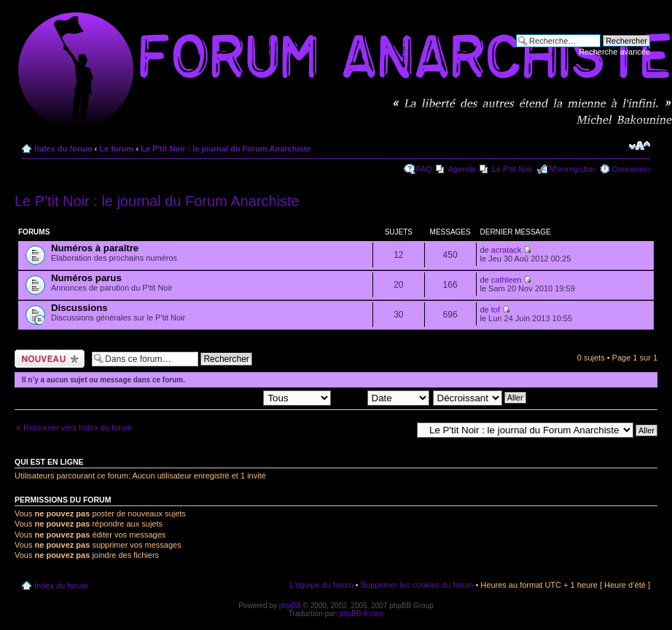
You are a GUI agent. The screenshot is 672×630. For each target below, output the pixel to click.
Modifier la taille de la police (640, 146)
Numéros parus (86, 278)
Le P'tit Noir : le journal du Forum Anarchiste (226, 149)
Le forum (116, 149)
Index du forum (63, 149)
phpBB (290, 606)
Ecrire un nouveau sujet (50, 359)
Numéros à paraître (95, 248)
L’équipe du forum (321, 585)
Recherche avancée (614, 52)
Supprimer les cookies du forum (417, 585)
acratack (507, 250)
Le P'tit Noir (513, 169)
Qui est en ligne (49, 462)
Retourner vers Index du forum (78, 428)
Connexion (631, 169)
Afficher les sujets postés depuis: (238, 397)
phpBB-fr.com (362, 614)
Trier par (382, 397)
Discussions (79, 308)
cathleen (507, 280)
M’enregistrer (572, 169)
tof (496, 310)
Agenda (462, 169)
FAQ (424, 169)
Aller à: (399, 430)
